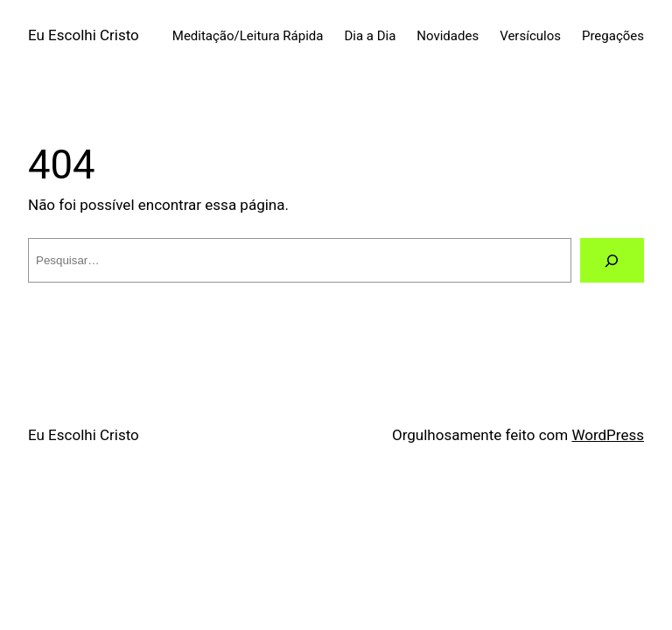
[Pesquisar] (612, 260)
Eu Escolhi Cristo (84, 35)
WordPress (608, 435)
